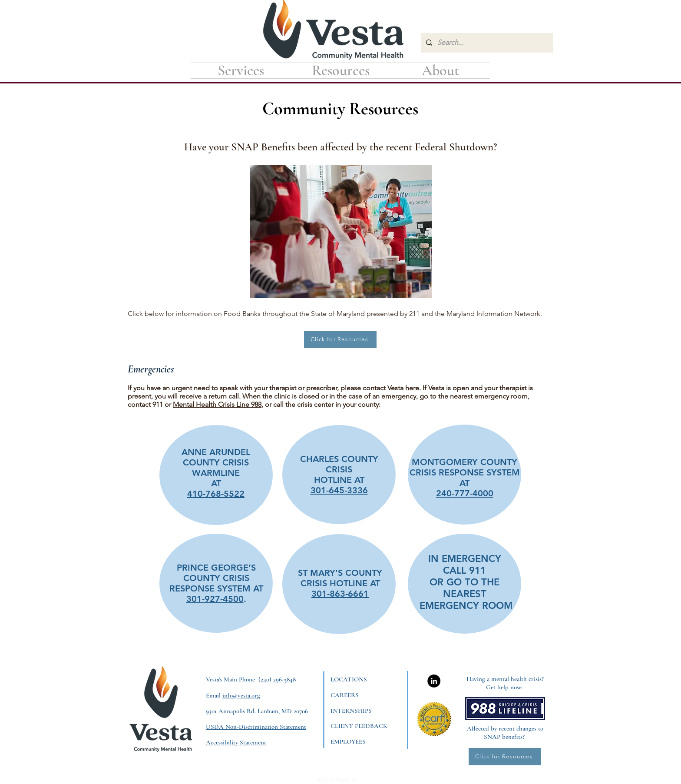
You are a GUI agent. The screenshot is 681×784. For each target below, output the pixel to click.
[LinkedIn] (434, 681)
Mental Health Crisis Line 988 (217, 404)
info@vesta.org (241, 695)
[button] (340, 71)
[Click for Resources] (340, 339)
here (412, 388)
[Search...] (486, 43)
